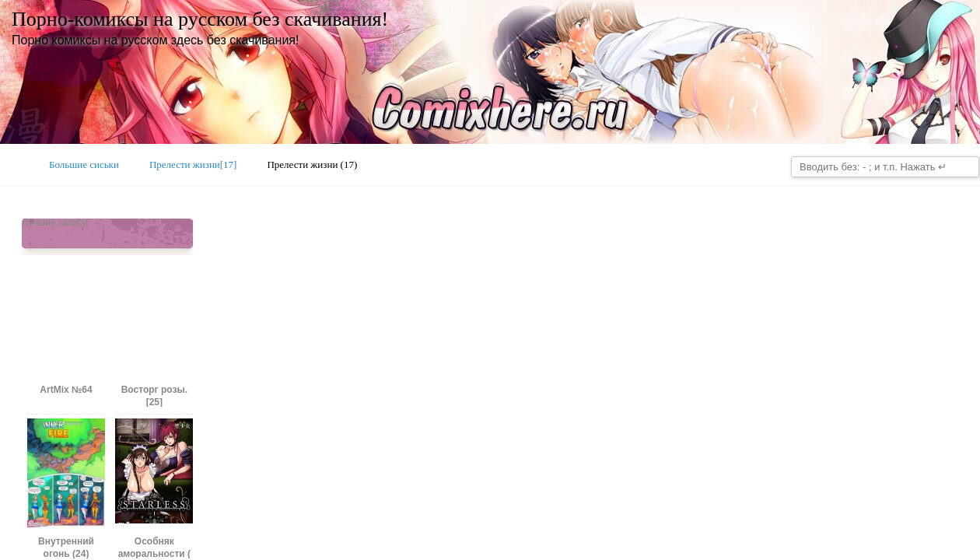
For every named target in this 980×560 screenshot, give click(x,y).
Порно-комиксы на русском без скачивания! (200, 19)
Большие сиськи (84, 164)
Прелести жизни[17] (193, 164)
